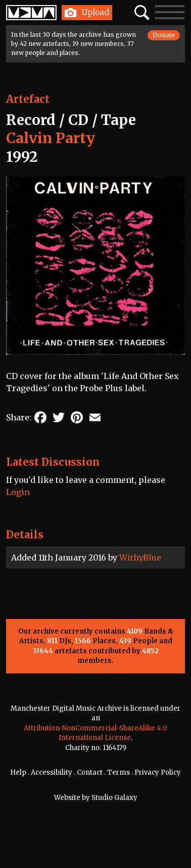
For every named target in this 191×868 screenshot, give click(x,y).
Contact (90, 772)
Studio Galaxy (114, 798)
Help (18, 772)
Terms (118, 772)
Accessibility (52, 772)
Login (18, 492)
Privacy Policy (158, 772)
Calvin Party (51, 138)
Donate (164, 35)
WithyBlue (140, 557)
